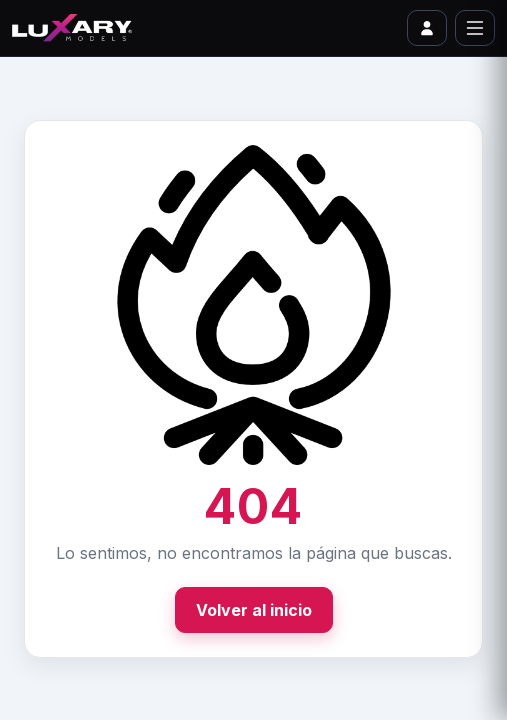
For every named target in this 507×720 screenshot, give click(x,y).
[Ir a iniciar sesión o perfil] (427, 28)
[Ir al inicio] (72, 28)
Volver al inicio (254, 610)
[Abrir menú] (475, 28)
